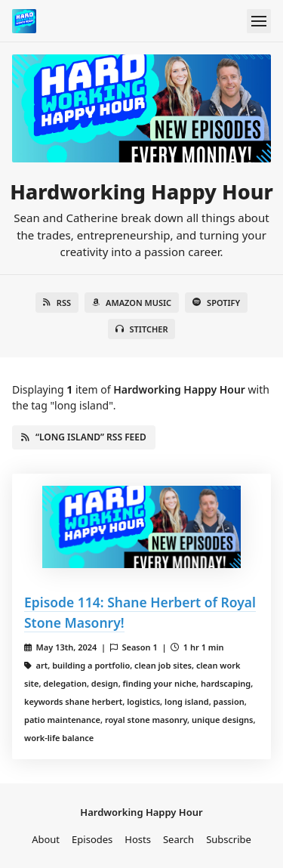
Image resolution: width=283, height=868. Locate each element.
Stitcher (142, 329)
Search (178, 839)
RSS (57, 303)
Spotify (216, 303)
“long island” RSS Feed (84, 437)
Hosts (138, 839)
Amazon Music (132, 303)
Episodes (92, 839)
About (46, 839)
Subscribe (229, 839)
